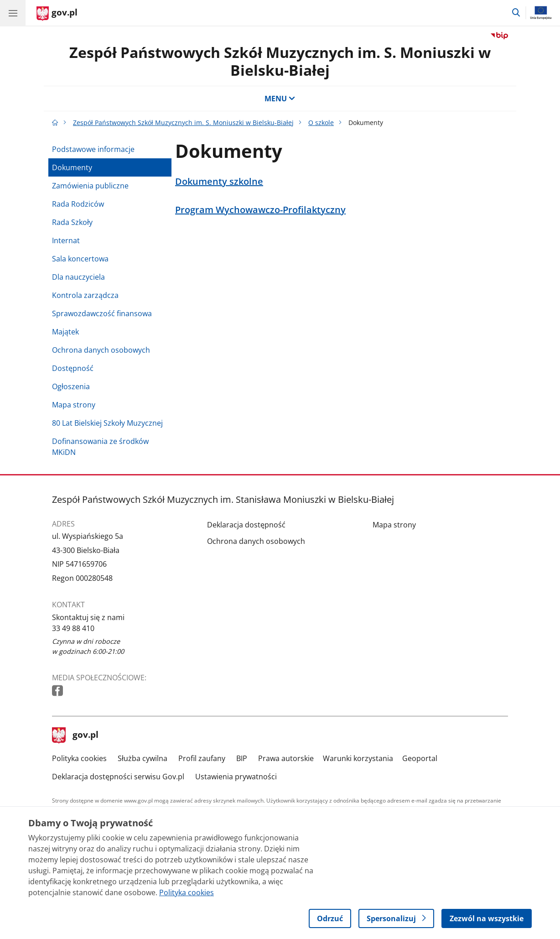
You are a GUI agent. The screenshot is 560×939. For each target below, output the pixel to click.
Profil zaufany (202, 758)
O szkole (321, 123)
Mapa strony (74, 405)
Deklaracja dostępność (246, 525)
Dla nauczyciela (78, 277)
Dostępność (73, 368)
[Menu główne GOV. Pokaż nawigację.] (13, 13)
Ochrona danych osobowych (101, 350)
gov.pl (75, 736)
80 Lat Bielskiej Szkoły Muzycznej (107, 423)
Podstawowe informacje (93, 149)
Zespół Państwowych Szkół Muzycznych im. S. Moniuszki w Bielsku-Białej (280, 61)
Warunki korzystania (358, 758)
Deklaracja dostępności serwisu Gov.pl (118, 777)
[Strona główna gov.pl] (57, 14)
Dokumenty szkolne (219, 182)
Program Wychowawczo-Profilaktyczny (260, 210)
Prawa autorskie (286, 758)
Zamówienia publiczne (90, 186)
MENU (280, 99)
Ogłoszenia (71, 386)
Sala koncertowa (80, 259)
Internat (66, 240)
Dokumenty (72, 167)
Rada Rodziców (78, 204)
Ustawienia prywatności (236, 777)
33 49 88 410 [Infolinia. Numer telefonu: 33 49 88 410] (73, 628)
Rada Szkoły (72, 222)
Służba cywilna (143, 758)
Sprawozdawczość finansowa (102, 313)
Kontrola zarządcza (85, 295)
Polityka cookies (79, 758)
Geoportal (420, 758)
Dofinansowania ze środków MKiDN (100, 447)
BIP (242, 758)
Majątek (65, 332)
